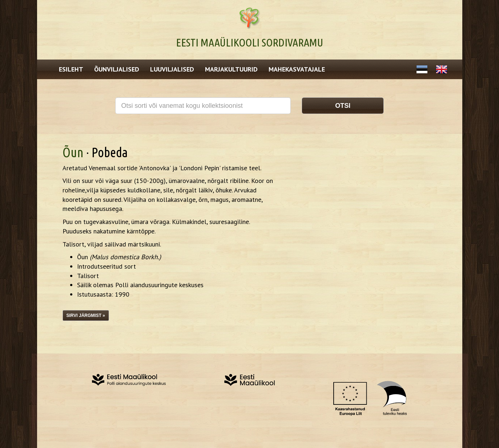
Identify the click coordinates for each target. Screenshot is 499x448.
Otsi (343, 106)
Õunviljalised (117, 69)
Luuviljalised (172, 69)
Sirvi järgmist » (86, 315)
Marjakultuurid (231, 69)
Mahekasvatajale (297, 69)
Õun (73, 152)
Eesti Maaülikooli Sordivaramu (249, 42)
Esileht (71, 69)
